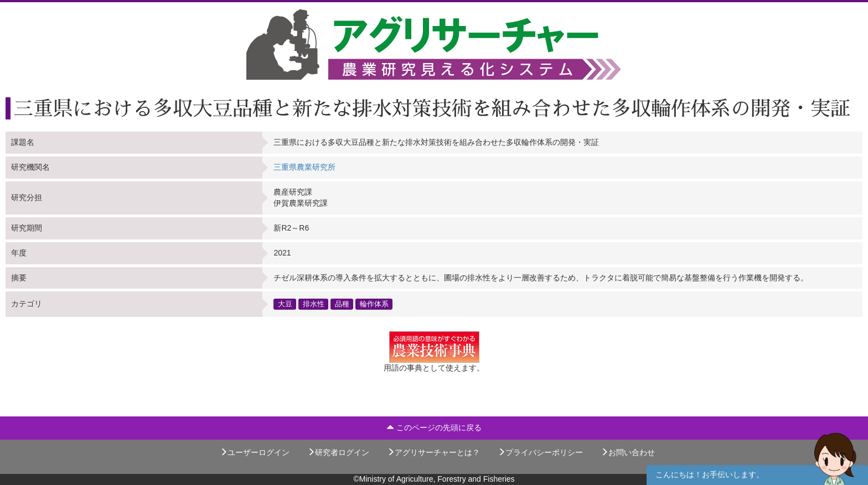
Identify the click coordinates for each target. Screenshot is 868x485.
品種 (342, 304)
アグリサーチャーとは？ (433, 452)
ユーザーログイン (255, 452)
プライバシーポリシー (540, 452)
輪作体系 (374, 304)
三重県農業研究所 (304, 167)
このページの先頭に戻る (434, 427)
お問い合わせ (628, 452)
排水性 (314, 304)
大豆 (285, 304)
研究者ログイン (338, 452)
